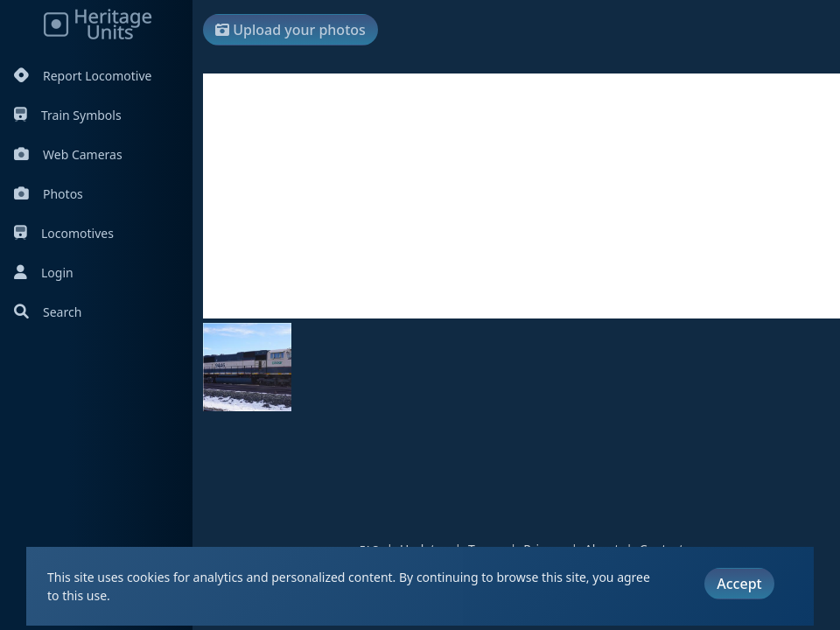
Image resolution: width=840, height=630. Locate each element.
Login (44, 273)
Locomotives (64, 233)
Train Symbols (68, 115)
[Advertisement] (521, 196)
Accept (739, 584)
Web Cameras (68, 154)
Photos (49, 194)
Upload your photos (290, 30)
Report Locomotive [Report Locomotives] (83, 76)
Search (48, 312)
